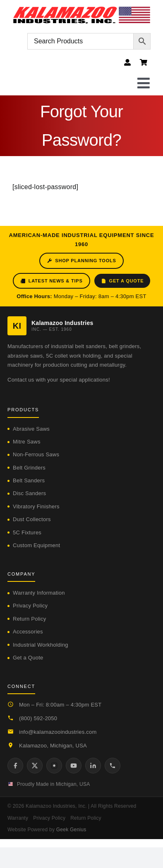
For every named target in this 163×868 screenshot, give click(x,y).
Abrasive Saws (31, 429)
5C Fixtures (27, 532)
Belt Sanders (29, 480)
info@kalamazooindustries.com (58, 732)
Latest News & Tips (52, 281)
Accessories (28, 632)
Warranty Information (39, 593)
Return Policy (29, 619)
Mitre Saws (27, 442)
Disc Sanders (29, 493)
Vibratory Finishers (36, 506)
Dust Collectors (32, 519)
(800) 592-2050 (38, 718)
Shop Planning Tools (81, 261)
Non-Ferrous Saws (36, 454)
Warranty (18, 818)
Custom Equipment (36, 545)
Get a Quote (122, 281)
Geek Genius (71, 830)
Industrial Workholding (41, 645)
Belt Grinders (29, 468)
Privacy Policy (30, 606)
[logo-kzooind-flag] (81, 9)
